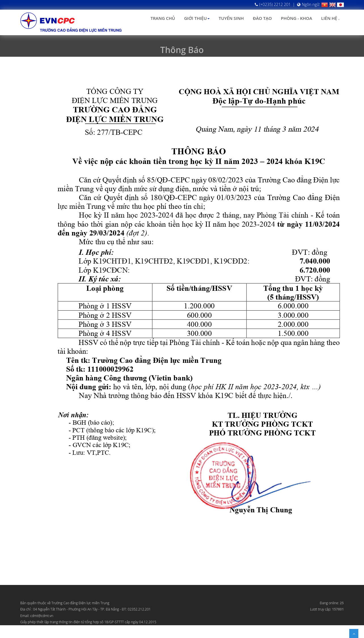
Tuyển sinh (231, 18)
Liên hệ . (330, 18)
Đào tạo (262, 18)
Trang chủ (163, 18)
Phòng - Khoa (296, 18)
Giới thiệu (197, 18)
